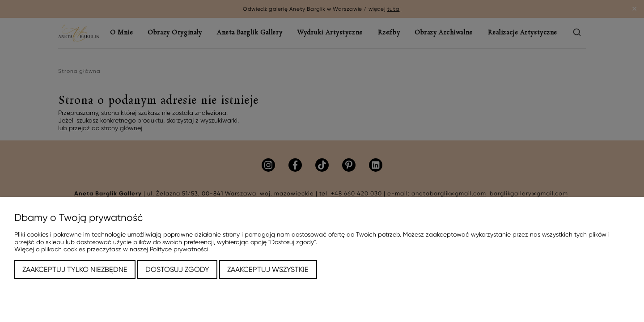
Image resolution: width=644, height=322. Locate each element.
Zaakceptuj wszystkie (268, 269)
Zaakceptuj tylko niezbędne (75, 269)
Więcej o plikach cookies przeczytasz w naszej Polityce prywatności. (112, 249)
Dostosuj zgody (177, 269)
